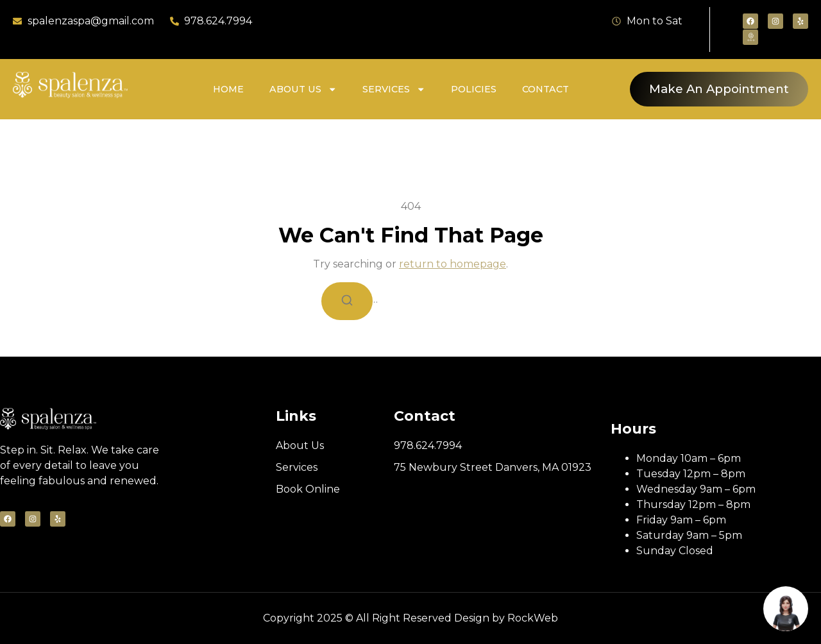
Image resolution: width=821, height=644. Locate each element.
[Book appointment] (786, 609)
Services (394, 89)
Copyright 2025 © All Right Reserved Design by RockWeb (410, 618)
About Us (303, 89)
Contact (546, 89)
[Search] (347, 301)
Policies (474, 89)
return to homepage (453, 264)
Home (228, 89)
